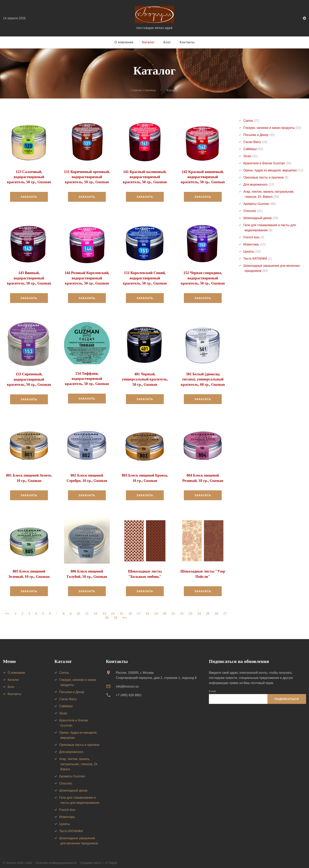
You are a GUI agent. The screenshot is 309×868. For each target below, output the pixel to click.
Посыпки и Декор (259, 135)
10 (79, 611)
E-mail (212, 688)
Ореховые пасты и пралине (266, 178)
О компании (124, 42)
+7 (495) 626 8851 (129, 692)
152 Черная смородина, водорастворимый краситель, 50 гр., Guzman (203, 277)
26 (217, 611)
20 (166, 611)
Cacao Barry (255, 142)
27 (226, 611)
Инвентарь (255, 245)
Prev (7, 611)
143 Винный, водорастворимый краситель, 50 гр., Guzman (29, 277)
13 (105, 611)
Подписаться (287, 696)
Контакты (187, 42)
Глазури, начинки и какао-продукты (272, 128)
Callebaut (253, 149)
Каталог (148, 42)
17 (140, 611)
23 (192, 611)
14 (114, 611)
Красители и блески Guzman (267, 163)
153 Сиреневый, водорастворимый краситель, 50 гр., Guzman (29, 378)
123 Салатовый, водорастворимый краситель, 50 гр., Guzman (29, 177)
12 (97, 611)
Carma (251, 121)
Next (124, 615)
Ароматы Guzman (260, 204)
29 (114, 615)
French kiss (254, 237)
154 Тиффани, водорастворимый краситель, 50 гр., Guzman (87, 377)
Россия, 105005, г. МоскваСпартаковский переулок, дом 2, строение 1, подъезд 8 (156, 672)
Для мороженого (259, 185)
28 (106, 615)
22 (183, 611)
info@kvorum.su (127, 683)
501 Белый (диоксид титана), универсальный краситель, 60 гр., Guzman (203, 377)
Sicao (251, 156)
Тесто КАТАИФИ (258, 259)
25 (209, 611)
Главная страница (143, 90)
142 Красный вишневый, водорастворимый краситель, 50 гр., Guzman (203, 177)
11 (88, 611)
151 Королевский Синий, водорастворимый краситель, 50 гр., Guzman (145, 277)
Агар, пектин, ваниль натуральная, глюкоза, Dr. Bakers (79, 761)
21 (174, 611)
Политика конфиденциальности (56, 860)
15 (122, 611)
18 (148, 611)
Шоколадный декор (261, 218)
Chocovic (253, 211)
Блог (167, 42)
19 (157, 611)
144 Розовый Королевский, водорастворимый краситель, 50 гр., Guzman (87, 277)
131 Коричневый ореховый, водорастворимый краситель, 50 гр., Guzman (87, 177)
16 (131, 611)
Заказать (29, 196)
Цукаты (252, 252)
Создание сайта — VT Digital (99, 860)
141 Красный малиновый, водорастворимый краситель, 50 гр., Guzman (145, 177)
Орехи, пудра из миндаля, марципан (273, 171)
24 (200, 611)
